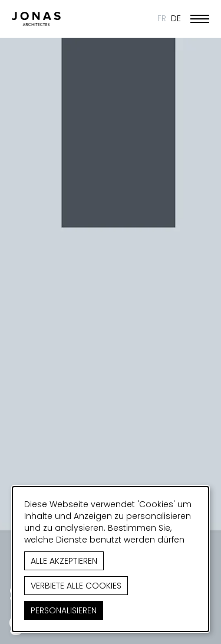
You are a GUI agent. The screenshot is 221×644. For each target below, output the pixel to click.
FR (162, 18)
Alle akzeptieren (64, 561)
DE (176, 18)
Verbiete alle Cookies (76, 586)
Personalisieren (64, 610)
